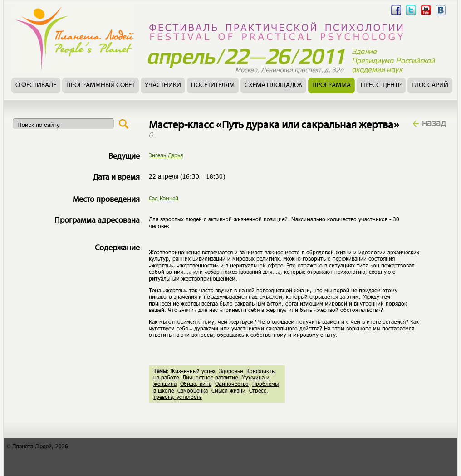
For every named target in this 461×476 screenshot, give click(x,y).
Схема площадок (273, 85)
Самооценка (193, 390)
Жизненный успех (193, 371)
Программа (331, 85)
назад (434, 122)
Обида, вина (196, 384)
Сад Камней (164, 198)
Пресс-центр (381, 85)
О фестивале (36, 85)
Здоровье (231, 371)
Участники (163, 85)
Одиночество (232, 384)
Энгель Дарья (166, 155)
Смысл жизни (228, 390)
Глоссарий (430, 85)
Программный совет (101, 85)
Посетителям (213, 85)
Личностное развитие (210, 377)
